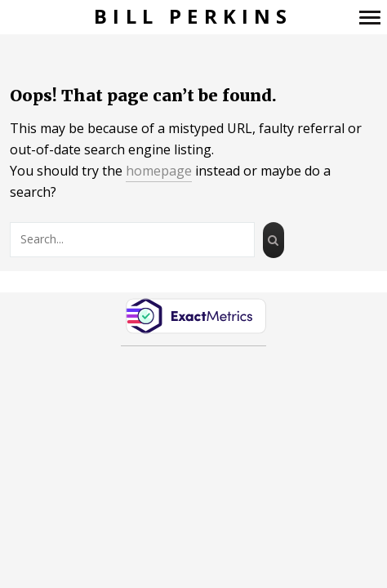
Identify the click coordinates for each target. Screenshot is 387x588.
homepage (159, 171)
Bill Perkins (193, 17)
